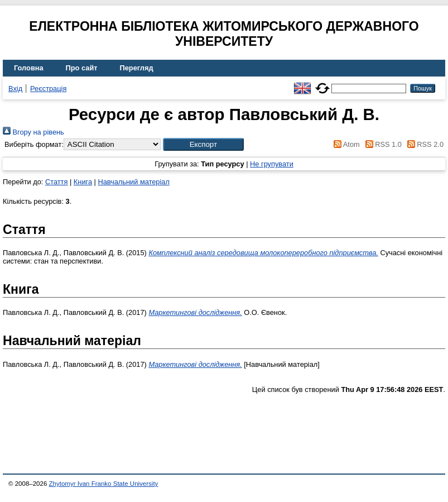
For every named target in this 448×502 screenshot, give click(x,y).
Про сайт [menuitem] (82, 68)
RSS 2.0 (423, 144)
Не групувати (272, 164)
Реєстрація (48, 89)
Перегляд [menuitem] (137, 68)
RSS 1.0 (382, 144)
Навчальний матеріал (133, 182)
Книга (83, 182)
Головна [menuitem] (29, 68)
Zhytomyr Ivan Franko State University (104, 484)
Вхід (15, 89)
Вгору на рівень (33, 132)
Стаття (56, 182)
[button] (203, 144)
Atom (345, 144)
